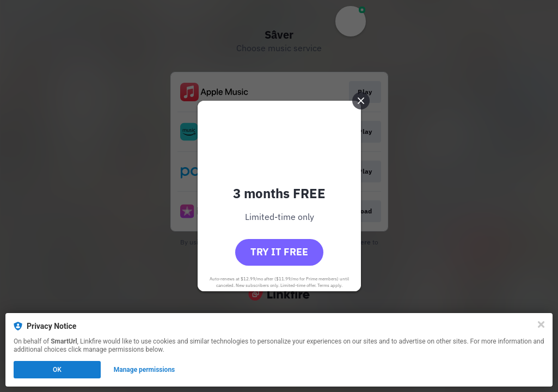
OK (57, 370)
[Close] (541, 324)
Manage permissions (145, 370)
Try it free (279, 252)
